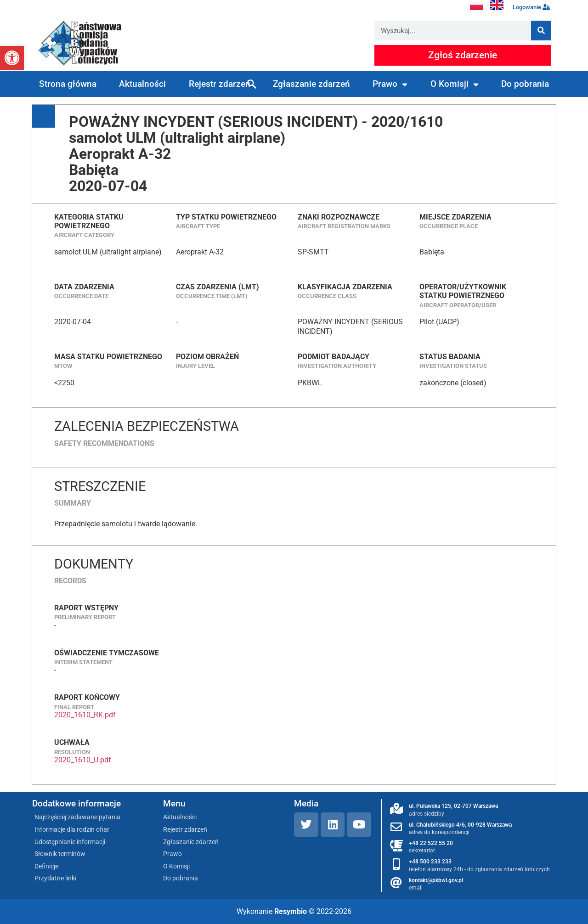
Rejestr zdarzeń (220, 84)
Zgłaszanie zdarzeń (311, 84)
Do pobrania (525, 84)
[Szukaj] (541, 31)
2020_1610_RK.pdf (85, 715)
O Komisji (455, 84)
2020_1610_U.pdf (83, 760)
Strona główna (68, 84)
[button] (12, 58)
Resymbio (291, 911)
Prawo (390, 84)
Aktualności (142, 84)
